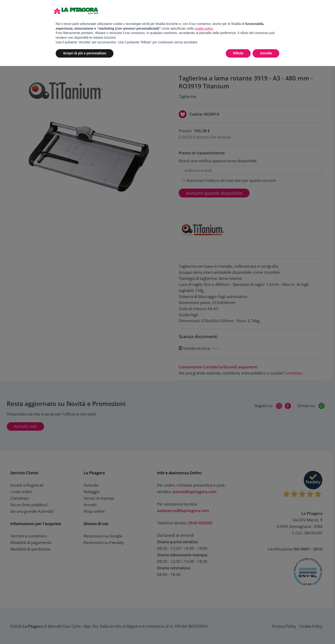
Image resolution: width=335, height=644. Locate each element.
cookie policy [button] (204, 28)
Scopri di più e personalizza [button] (85, 53)
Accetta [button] (266, 53)
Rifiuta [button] (238, 53)
